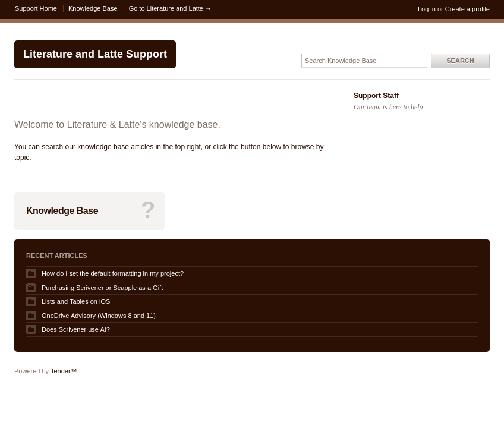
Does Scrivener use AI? (76, 329)
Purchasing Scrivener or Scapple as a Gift (102, 288)
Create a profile (467, 9)
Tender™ (64, 371)
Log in (427, 9)
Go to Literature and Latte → (170, 8)
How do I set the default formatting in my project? (113, 273)
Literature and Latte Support (95, 54)
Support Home (36, 8)
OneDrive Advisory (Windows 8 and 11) (99, 316)
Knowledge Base (93, 8)
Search (460, 61)
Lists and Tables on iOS (76, 301)
